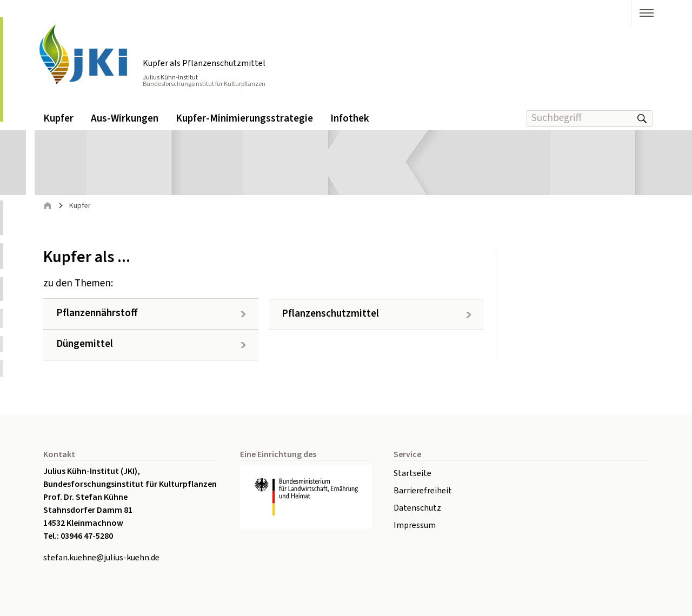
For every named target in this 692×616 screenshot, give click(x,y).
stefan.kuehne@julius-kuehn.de (101, 558)
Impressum (415, 525)
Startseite (412, 473)
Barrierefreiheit (423, 491)
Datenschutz (417, 508)
